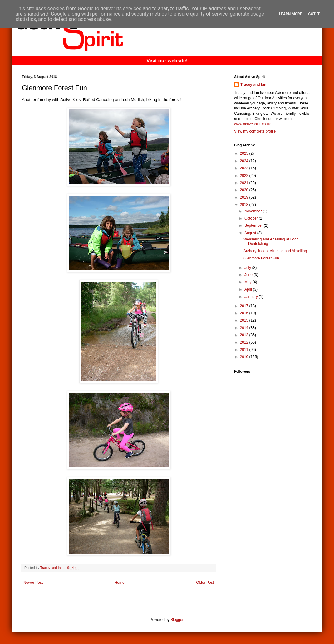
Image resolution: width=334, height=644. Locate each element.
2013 (245, 335)
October (252, 218)
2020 (245, 190)
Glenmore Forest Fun (261, 258)
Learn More (291, 14)
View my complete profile (255, 131)
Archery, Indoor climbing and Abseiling (275, 251)
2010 (245, 357)
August (251, 233)
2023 (245, 168)
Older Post (205, 583)
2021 (245, 183)
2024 (245, 161)
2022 (245, 176)
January (252, 297)
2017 (245, 306)
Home (120, 583)
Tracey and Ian (253, 85)
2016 (245, 313)
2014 (245, 328)
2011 (245, 350)
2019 (245, 197)
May (248, 282)
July (248, 268)
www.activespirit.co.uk (252, 124)
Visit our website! (167, 61)
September (254, 225)
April (249, 289)
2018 (245, 205)
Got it (314, 14)
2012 (245, 342)
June (249, 275)
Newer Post (33, 583)
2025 (245, 153)
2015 (245, 320)
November (254, 211)
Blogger (177, 620)
